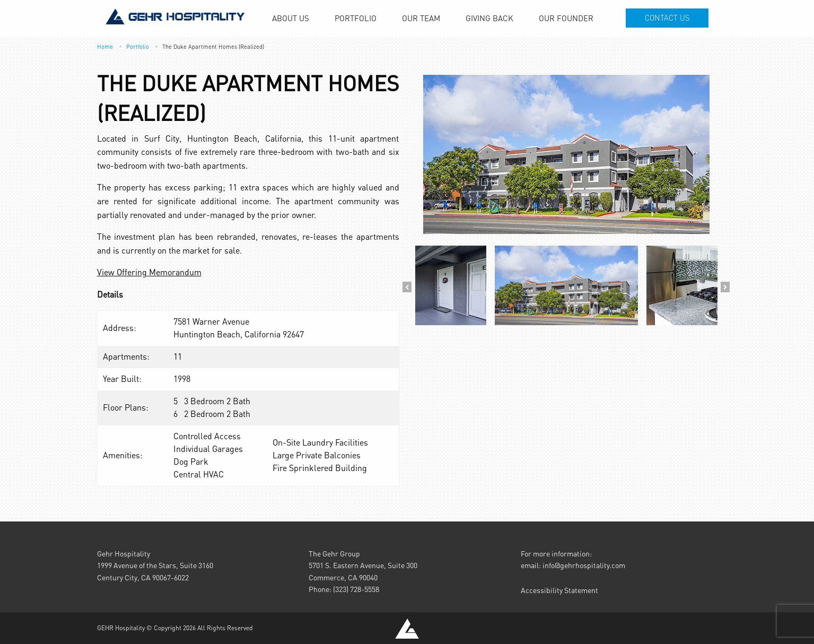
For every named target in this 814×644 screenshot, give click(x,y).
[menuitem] (291, 18)
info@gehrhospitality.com (584, 565)
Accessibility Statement (559, 590)
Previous (407, 287)
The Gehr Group (334, 554)
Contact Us (667, 18)
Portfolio (356, 18)
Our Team (421, 18)
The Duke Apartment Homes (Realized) (213, 46)
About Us (291, 18)
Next (725, 287)
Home (105, 46)
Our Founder (566, 18)
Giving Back (489, 18)
